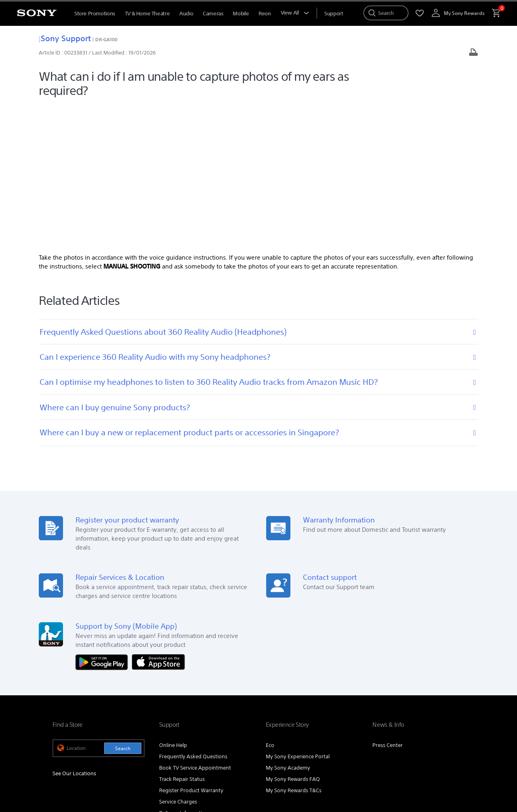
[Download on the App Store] (158, 518)
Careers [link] (421, 709)
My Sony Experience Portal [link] (298, 613)
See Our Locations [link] (74, 631)
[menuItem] (334, 14)
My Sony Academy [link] (288, 624)
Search (123, 605)
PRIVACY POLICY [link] (122, 768)
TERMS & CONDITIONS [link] (76, 768)
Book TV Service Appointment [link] (195, 624)
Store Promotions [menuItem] (95, 14)
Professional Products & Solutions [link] (331, 709)
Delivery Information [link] (184, 670)
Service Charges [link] (178, 658)
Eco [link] (270, 602)
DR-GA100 (106, 39)
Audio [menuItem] (186, 14)
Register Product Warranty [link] (191, 647)
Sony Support (65, 38)
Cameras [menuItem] (213, 14)
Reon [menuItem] (265, 14)
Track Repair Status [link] (182, 636)
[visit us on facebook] (421, 729)
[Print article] (473, 53)
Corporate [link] (392, 709)
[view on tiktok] (456, 729)
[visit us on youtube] (404, 729)
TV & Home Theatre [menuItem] (147, 14)
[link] (69, 730)
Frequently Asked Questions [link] (193, 613)
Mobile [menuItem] (241, 14)
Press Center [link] (388, 602)
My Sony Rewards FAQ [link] (293, 636)
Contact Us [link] (451, 709)
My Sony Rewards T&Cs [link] (294, 647)
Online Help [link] (173, 602)
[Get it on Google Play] (104, 518)
